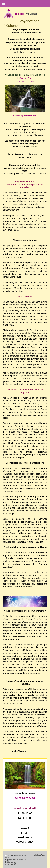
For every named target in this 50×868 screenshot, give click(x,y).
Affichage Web (39, 855)
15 (25, 78)
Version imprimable (14, 855)
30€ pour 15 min (25, 81)
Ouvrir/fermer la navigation (25, 4)
